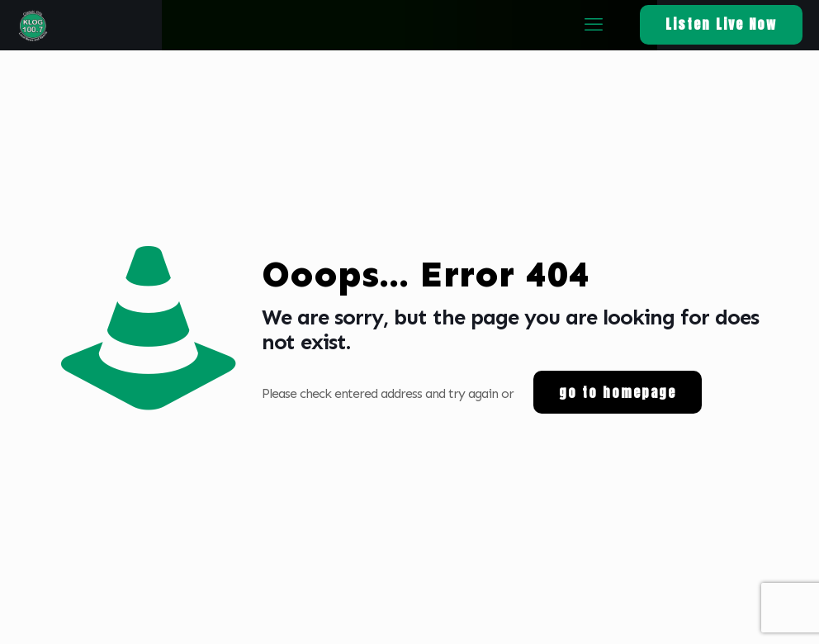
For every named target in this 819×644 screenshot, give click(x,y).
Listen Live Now (721, 24)
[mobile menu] (593, 25)
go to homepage (618, 392)
